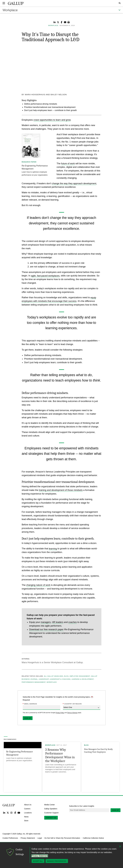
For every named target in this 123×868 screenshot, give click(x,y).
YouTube (19, 813)
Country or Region (72, 704)
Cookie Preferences (10, 838)
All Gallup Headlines (54, 676)
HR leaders (58, 622)
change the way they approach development (74, 183)
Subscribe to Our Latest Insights (82, 806)
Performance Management (34, 682)
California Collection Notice (93, 838)
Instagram (11, 813)
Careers (27, 809)
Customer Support (51, 813)
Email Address (30, 704)
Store (26, 821)
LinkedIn (4, 813)
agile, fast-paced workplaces (45, 276)
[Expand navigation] (4, 3)
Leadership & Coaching (60, 679)
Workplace (52, 682)
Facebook (15, 813)
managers (46, 622)
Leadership (44, 679)
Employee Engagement (80, 676)
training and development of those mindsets (61, 490)
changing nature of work (38, 585)
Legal (40, 838)
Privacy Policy (60, 713)
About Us (28, 805)
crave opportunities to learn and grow (52, 120)
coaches (73, 622)
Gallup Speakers (51, 809)
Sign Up (116, 810)
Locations (28, 813)
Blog (66, 676)
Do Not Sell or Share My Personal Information (62, 838)
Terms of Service (72, 713)
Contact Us (51, 818)
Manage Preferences (57, 861)
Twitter (8, 813)
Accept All (38, 861)
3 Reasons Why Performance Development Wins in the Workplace (60, 755)
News (26, 817)
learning (53, 549)
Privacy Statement (28, 838)
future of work (68, 163)
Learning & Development (83, 679)
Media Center (50, 805)
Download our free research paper (46, 629)
